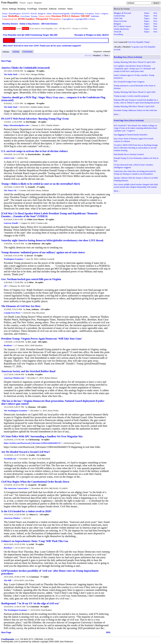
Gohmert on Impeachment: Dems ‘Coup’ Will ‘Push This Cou (35, 541)
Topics (147, 13)
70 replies (40, 103)
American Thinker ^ (13, 518)
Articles (6, 52)
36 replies (39, 282)
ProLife (34, 13)
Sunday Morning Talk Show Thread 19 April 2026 (135, 62)
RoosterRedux (34, 154)
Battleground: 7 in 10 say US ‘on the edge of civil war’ (30, 603)
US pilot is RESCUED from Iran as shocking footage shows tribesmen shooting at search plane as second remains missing (136, 148)
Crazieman (34, 577)
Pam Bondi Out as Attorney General (129, 154)
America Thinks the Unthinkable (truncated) (25, 68)
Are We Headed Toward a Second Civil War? (26, 452)
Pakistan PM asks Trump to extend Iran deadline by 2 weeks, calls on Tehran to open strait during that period (137, 101)
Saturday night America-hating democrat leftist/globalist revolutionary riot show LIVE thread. (52, 240)
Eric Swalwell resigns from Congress (129, 82)
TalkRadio (95, 16)
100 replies (42, 342)
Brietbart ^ (9, 548)
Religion (117, 24)
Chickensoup (34, 440)
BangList (42, 13)
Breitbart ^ (9, 345)
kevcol (30, 256)
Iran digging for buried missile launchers (131, 135)
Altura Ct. (34, 514)
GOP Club (118, 18)
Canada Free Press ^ (13, 313)
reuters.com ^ (10, 158)
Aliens (49, 13)
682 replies (46, 244)
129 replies (45, 309)
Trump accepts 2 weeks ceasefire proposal (131, 96)
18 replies (42, 122)
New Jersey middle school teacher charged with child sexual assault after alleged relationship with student (136, 186)
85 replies (50, 219)
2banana (32, 407)
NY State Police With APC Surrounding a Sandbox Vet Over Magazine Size (42, 436)
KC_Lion (33, 342)
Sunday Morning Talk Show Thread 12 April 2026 (135, 92)
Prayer (5, 13)
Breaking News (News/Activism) (128, 57)
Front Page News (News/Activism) (129, 120)
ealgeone (31, 71)
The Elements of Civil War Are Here (21, 306)
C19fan (30, 282)
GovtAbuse (25, 16)
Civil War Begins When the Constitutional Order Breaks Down (35, 482)
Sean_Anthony (33, 309)
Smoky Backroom (121, 29)
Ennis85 (32, 187)
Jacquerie (32, 485)
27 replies (41, 187)
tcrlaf (31, 544)
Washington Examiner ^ (14, 259)
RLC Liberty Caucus (122, 26)
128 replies (42, 407)
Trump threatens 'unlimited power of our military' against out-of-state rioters (43, 252)
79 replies (40, 71)
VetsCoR (118, 32)
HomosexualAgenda (61, 13)
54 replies (45, 440)
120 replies (44, 514)
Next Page (6, 61)
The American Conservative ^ (17, 488)
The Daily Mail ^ (11, 74)
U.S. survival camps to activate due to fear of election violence (34, 151)
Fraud (5, 16)
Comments (27, 52)
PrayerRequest (15, 13)
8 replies (39, 374)
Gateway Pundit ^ (12, 223)
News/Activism (120, 21)
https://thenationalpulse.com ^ (17, 125)
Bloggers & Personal (122, 13)
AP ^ (6, 286)
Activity (16, 52)
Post (155, 13)
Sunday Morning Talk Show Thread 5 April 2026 (134, 106)
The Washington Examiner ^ (16, 411)
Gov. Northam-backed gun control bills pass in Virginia (31, 279)
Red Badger (31, 122)
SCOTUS (26, 13)
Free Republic (10, 3)
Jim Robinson (34, 244)
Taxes (97, 13)
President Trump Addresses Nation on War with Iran (135, 110)
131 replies (41, 455)
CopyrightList (68, 19)
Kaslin (31, 374)
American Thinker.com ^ (15, 378)
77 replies (45, 577)
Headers (97, 55)
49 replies (42, 485)
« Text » (106, 55)
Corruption (89, 13)
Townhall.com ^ (11, 459)
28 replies (46, 154)
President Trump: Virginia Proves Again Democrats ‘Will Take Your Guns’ (42, 339)
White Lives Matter (36, 219)
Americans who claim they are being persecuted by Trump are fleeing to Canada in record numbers (135, 173)
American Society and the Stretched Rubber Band (28, 371)
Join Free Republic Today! (139, 42)
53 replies (38, 256)
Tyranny (34, 16)
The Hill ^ (8, 580)
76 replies (40, 544)
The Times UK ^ (11, 190)
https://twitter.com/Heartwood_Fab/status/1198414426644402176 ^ (33, 443)
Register (38, 3)
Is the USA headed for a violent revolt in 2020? (26, 511)
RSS (108, 632)
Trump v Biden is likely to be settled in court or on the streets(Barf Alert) (41, 184)
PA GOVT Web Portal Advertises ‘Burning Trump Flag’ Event (35, 119)
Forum (23, 3)
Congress (104, 13)
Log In (30, 3)
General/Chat (119, 16)
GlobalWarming (77, 13)
